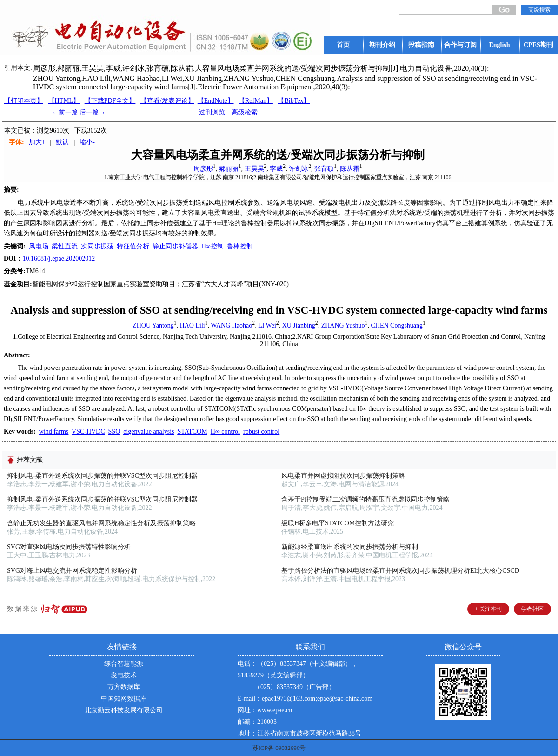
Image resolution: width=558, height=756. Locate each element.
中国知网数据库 (124, 699)
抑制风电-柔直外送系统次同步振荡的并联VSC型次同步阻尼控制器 (102, 476)
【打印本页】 (24, 101)
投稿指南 (421, 45)
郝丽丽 (229, 168)
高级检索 (245, 112)
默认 (62, 142)
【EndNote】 (216, 101)
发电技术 (124, 675)
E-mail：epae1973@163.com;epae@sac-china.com (305, 699)
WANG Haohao (231, 325)
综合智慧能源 (124, 664)
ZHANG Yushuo (343, 325)
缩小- (87, 142)
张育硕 (324, 168)
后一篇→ (93, 112)
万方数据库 (124, 687)
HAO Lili (193, 325)
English (499, 45)
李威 (276, 168)
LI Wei (267, 325)
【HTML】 (64, 101)
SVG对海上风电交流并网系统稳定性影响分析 (72, 571)
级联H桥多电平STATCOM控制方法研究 (338, 523)
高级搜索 (539, 10)
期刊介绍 (382, 45)
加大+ (37, 142)
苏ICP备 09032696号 (279, 748)
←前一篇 (65, 112)
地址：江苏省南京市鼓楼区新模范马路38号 (299, 733)
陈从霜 (350, 168)
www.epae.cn (275, 710)
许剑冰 (299, 168)
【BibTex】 (294, 101)
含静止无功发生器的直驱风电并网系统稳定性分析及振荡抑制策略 (101, 523)
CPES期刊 (538, 45)
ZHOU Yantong (153, 325)
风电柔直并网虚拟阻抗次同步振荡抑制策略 (343, 476)
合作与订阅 (460, 45)
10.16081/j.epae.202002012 (59, 258)
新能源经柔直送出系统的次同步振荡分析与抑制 (350, 547)
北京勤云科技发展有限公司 (124, 710)
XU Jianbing (299, 325)
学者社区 (532, 609)
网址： (247, 710)
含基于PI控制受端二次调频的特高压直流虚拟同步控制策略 (365, 499)
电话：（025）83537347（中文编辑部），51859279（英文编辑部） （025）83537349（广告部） (298, 675)
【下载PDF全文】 (110, 101)
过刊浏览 (212, 112)
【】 (167, 101)
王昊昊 (254, 168)
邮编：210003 (257, 722)
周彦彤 (203, 168)
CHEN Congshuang (397, 325)
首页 (343, 45)
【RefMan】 (256, 101)
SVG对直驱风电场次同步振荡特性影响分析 (69, 547)
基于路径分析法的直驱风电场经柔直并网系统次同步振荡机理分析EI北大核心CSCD (400, 571)
